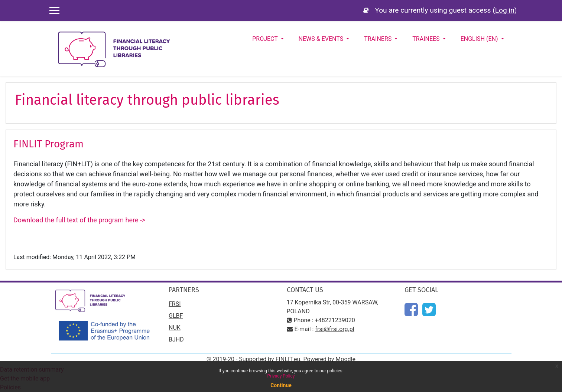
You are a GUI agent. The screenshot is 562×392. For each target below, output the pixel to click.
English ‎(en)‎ (480, 39)
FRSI (175, 304)
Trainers (379, 39)
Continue (281, 385)
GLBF (176, 316)
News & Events (322, 39)
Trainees (427, 39)
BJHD (176, 339)
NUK (175, 328)
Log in (505, 10)
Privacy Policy (281, 376)
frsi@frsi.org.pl (334, 329)
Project (266, 39)
